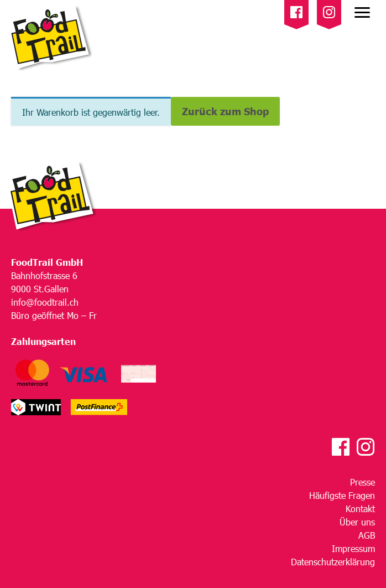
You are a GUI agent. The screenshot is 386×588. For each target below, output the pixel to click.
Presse (362, 482)
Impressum (353, 548)
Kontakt (360, 509)
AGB (367, 535)
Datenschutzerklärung (333, 562)
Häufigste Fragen (342, 495)
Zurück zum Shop (225, 111)
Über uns (357, 522)
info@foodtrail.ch (45, 302)
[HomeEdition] (49, 39)
